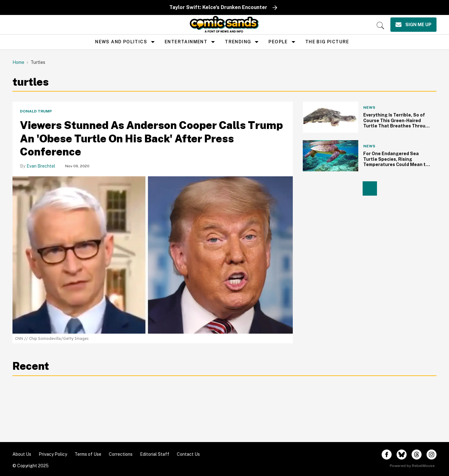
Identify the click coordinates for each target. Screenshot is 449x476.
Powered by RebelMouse (412, 466)
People (278, 42)
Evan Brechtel (41, 166)
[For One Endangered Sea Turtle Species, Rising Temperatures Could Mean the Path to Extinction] (331, 156)
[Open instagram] (432, 455)
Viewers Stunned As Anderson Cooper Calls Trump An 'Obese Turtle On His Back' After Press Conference (151, 138)
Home (18, 62)
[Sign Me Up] (413, 25)
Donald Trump (36, 111)
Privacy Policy (53, 454)
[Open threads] (417, 455)
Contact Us (188, 454)
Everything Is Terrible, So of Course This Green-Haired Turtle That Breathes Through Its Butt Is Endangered (397, 123)
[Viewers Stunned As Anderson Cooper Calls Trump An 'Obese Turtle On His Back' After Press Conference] (153, 255)
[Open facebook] (387, 455)
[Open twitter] (402, 455)
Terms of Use (88, 454)
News (369, 107)
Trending (238, 42)
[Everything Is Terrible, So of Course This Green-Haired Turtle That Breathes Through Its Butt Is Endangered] (331, 117)
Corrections (121, 454)
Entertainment (186, 42)
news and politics (121, 42)
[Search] (380, 26)
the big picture (327, 42)
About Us (22, 454)
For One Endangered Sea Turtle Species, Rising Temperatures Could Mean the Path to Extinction (397, 162)
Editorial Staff (155, 454)
